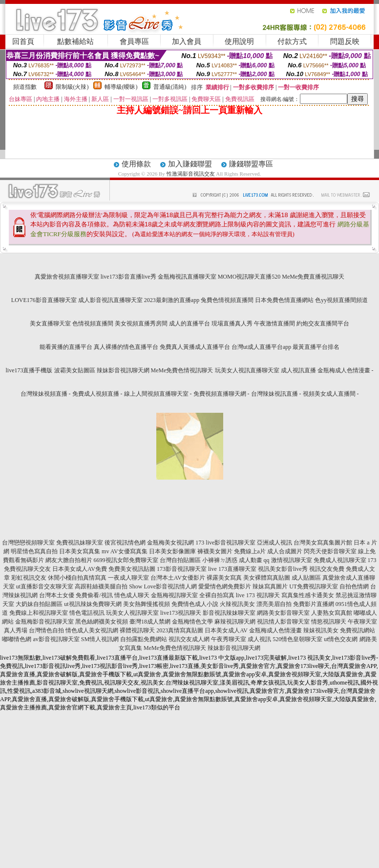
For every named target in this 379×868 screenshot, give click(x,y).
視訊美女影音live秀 (283, 569)
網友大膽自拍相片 (69, 560)
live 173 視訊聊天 (258, 595)
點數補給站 (75, 41)
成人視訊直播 (298, 370)
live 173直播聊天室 (232, 569)
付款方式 (292, 41)
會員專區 (134, 41)
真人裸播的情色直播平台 (126, 347)
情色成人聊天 (132, 595)
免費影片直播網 (314, 604)
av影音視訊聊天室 (56, 639)
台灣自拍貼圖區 (180, 560)
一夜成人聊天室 (128, 578)
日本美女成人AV (226, 630)
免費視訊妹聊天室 (80, 543)
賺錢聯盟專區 (251, 164)
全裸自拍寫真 (217, 595)
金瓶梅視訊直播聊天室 (187, 277)
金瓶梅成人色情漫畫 (344, 370)
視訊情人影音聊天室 (283, 622)
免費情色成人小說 (195, 604)
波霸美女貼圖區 (75, 370)
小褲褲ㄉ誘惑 (220, 560)
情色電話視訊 (87, 613)
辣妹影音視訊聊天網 (123, 370)
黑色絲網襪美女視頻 (102, 622)
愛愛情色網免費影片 (225, 586)
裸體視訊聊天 (137, 630)
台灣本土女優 (57, 595)
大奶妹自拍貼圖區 (39, 604)
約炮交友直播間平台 (323, 323)
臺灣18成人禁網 (150, 622)
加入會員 (187, 41)
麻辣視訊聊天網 (235, 622)
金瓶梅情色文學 (192, 622)
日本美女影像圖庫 (172, 551)
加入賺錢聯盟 (190, 164)
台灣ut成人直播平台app (262, 347)
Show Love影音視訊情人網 (163, 586)
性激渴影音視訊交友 (191, 174)
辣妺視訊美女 (321, 630)
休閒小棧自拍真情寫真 (77, 578)
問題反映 (345, 41)
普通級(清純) (170, 87)
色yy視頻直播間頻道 (341, 300)
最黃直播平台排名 (316, 347)
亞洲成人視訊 (274, 543)
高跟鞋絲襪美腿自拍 (101, 586)
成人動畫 (251, 560)
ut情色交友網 (341, 639)
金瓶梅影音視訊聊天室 (44, 622)
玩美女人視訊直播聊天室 (247, 370)
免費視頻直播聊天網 (220, 394)
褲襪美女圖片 (215, 551)
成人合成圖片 (285, 551)
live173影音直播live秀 (128, 277)
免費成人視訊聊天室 (340, 560)
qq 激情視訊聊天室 (288, 560)
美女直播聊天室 (50, 323)
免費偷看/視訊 (94, 595)
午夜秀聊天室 (229, 639)
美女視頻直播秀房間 (141, 323)
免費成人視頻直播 (96, 394)
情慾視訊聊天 (329, 622)
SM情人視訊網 (100, 639)
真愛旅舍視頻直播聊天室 (67, 277)
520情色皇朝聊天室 (297, 639)
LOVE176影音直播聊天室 (44, 300)
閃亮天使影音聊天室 (330, 551)
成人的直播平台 (189, 323)
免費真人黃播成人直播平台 (195, 347)
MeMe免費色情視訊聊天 (182, 370)
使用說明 (239, 41)
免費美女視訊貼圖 (132, 569)
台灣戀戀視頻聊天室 (28, 543)
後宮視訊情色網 (125, 543)
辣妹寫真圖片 (270, 586)
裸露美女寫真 (224, 578)
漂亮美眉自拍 (274, 604)
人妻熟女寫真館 (332, 613)
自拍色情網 (354, 586)
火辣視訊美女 (237, 604)
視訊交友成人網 (189, 639)
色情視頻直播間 (93, 323)
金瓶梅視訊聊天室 (174, 595)
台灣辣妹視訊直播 (274, 394)
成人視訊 (259, 639)
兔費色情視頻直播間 (227, 300)
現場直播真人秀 (232, 323)
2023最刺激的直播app (172, 300)
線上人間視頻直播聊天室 (156, 394)
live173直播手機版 (29, 370)
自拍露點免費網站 (144, 639)
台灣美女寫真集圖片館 (323, 543)
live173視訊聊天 (181, 613)
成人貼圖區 (306, 578)
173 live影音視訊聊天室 (225, 543)
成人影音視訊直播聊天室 (110, 300)
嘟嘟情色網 (17, 639)
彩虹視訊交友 (29, 578)
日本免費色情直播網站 (284, 300)
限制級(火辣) (72, 87)
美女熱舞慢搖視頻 (147, 604)
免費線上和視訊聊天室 (39, 613)
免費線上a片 (250, 551)
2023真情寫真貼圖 (180, 630)
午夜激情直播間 (274, 323)
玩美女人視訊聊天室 (132, 613)
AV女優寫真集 (129, 551)
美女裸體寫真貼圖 (267, 578)
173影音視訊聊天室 (182, 569)
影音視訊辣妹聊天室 (229, 613)
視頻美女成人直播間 (329, 394)
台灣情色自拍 (46, 630)
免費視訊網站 (358, 630)
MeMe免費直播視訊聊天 (313, 277)
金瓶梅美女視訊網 (170, 543)
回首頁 (23, 41)
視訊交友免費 (327, 569)
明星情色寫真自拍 (34, 551)
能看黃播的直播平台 (66, 347)
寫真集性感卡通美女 (308, 595)
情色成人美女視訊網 (92, 630)
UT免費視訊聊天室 (314, 586)
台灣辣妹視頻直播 (44, 394)
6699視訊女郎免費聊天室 (126, 560)
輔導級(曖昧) (121, 87)
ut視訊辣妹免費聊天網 (93, 604)
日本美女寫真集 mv (84, 551)
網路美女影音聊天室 (283, 613)
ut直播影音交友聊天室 (45, 586)
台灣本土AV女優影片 (178, 578)
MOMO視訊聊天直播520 (249, 277)
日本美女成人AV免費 (80, 569)
